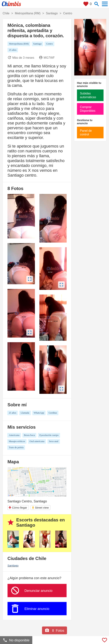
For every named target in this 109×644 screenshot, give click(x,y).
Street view (40, 508)
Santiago (13, 565)
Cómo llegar (18, 508)
